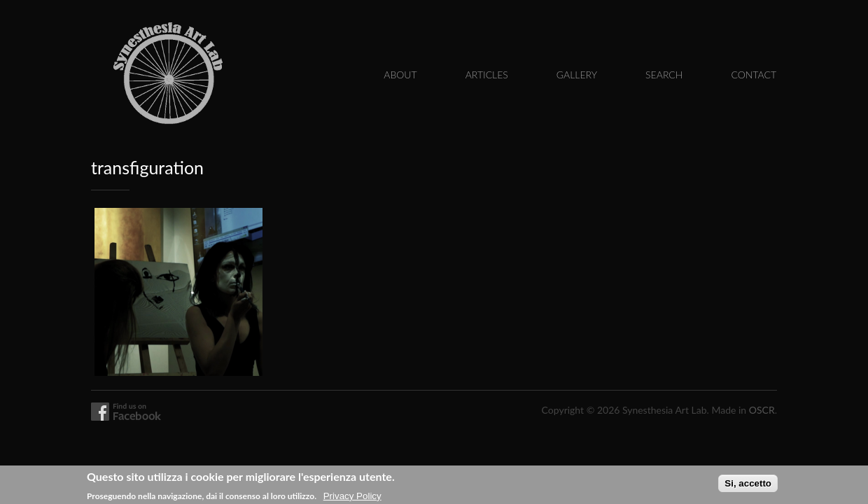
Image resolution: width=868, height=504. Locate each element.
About (400, 75)
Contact (754, 75)
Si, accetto (748, 485)
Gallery (577, 75)
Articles (487, 75)
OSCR (762, 410)
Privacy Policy (352, 497)
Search (664, 75)
